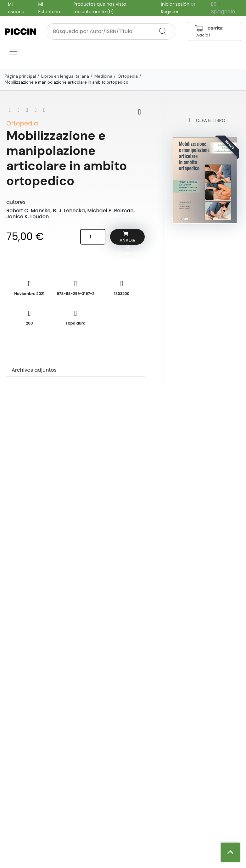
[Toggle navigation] (13, 52)
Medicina (103, 76)
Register (170, 12)
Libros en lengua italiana (65, 76)
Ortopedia (128, 76)
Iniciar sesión (175, 4)
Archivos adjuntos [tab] (34, 370)
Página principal (20, 76)
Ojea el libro (205, 120)
